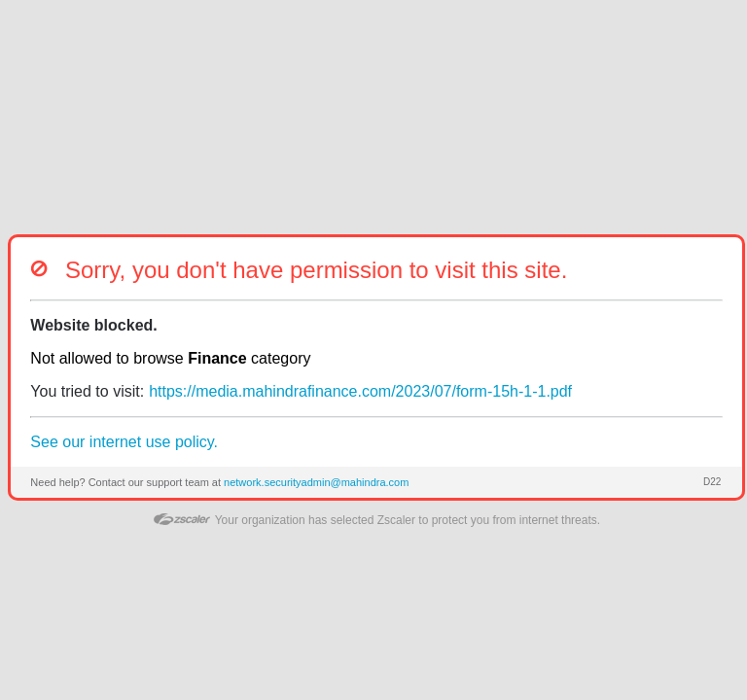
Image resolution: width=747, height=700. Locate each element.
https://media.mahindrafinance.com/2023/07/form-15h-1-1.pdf (360, 391)
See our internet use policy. (124, 442)
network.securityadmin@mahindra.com (316, 482)
